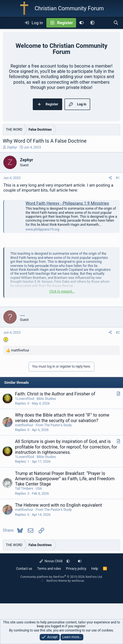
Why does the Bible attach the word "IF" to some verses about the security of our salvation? (62, 418)
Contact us (24, 569)
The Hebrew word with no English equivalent (59, 505)
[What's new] (104, 23)
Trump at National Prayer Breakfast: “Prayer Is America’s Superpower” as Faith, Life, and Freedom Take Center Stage (65, 479)
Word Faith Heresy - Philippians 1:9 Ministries (67, 203)
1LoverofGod (25, 399)
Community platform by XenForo (61, 577)
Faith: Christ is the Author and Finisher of (55, 394)
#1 (118, 178)
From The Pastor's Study (54, 425)
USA (39, 489)
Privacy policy (76, 569)
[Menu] (7, 23)
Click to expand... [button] (62, 291)
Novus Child (51, 561)
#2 (118, 333)
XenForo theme (57, 581)
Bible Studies (46, 399)
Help (95, 569)
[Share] (110, 178)
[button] (92, 23)
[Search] (116, 23)
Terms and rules (49, 569)
